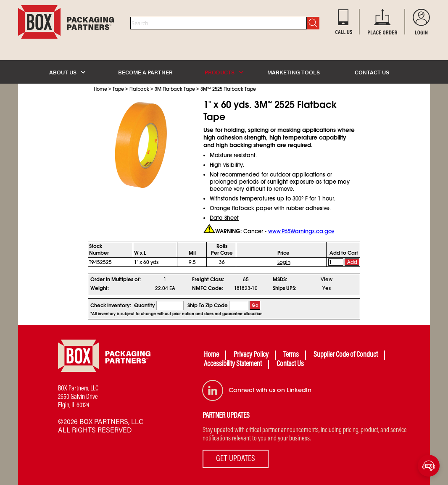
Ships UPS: (285, 288)
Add (352, 262)
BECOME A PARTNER (145, 72)
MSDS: (280, 279)
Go (255, 305)
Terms (291, 355)
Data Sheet (224, 218)
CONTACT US (372, 72)
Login (284, 262)
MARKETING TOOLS (294, 72)
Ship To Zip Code (208, 306)
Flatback (139, 89)
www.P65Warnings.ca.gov (301, 231)
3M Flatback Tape (175, 89)
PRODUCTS (224, 72)
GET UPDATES (236, 459)
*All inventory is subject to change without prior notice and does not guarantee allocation (177, 314)
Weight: (100, 288)
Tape (118, 89)
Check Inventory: (111, 306)
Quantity (145, 306)
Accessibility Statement (233, 364)
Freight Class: (208, 279)
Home (100, 89)
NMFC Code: (208, 288)
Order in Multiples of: (116, 279)
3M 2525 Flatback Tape (228, 89)
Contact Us (290, 364)
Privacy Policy (251, 355)
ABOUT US (67, 72)
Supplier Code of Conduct (346, 355)
